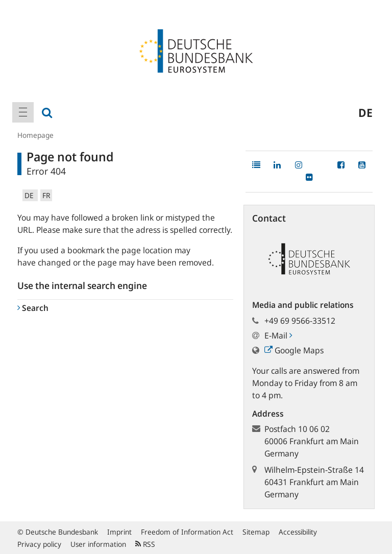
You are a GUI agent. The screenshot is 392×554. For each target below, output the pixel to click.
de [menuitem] (365, 112)
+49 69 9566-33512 (300, 321)
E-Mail (278, 335)
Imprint (119, 532)
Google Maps (294, 350)
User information (98, 544)
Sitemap (256, 532)
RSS (145, 544)
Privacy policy (39, 544)
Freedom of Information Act (187, 532)
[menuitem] (23, 112)
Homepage (35, 135)
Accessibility (298, 532)
